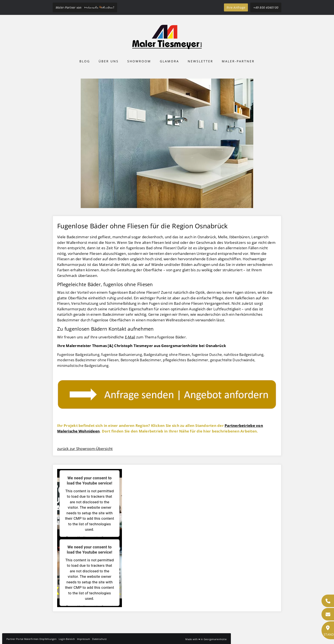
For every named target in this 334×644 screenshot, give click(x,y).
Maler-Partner (238, 61)
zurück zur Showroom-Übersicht (85, 449)
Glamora (169, 61)
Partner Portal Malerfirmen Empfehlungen (32, 639)
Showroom (139, 61)
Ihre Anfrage (236, 7)
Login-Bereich (67, 639)
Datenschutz (99, 639)
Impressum (83, 639)
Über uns (109, 61)
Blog (85, 61)
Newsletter (200, 61)
